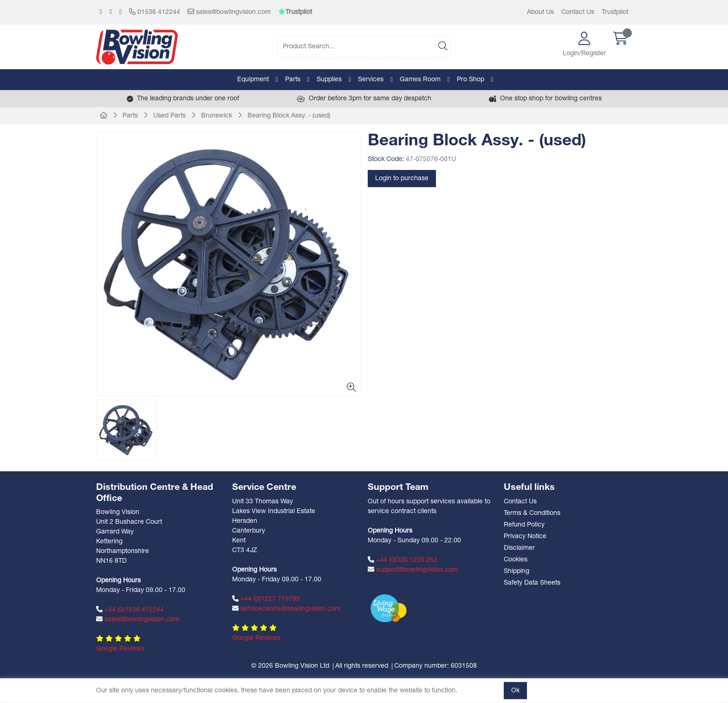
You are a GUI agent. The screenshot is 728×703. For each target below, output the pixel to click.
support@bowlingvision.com (413, 570)
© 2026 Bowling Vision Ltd (290, 666)
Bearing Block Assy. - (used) (289, 116)
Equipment (253, 80)
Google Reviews (120, 649)
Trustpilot (615, 12)
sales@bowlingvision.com (229, 12)
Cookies (516, 560)
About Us (540, 12)
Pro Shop (471, 80)
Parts (293, 80)
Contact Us (578, 12)
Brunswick (217, 116)
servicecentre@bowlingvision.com (286, 609)
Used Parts (169, 116)
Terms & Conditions (532, 513)
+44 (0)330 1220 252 (403, 560)
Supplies (329, 80)
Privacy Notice (525, 537)
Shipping (517, 571)
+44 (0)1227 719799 (266, 599)
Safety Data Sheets (532, 583)
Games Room (420, 80)
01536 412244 (155, 12)
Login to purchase (402, 179)
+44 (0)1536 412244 (130, 610)
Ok (515, 691)
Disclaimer (519, 548)
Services (371, 80)
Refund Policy (524, 525)
